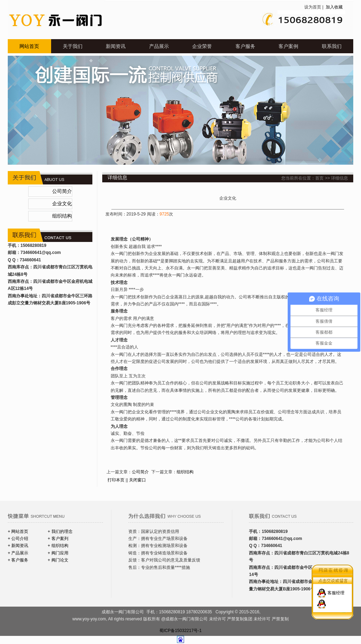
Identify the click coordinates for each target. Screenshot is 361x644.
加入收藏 (334, 7)
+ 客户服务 (18, 560)
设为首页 (313, 7)
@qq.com (51, 253)
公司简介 (62, 191)
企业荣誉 (202, 46)
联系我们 (332, 46)
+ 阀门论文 (58, 560)
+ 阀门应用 (58, 553)
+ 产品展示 (18, 553)
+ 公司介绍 (18, 539)
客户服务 (245, 46)
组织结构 (62, 216)
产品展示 (159, 46)
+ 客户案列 (58, 539)
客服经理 (336, 590)
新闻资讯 (116, 46)
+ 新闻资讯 (18, 546)
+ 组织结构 (58, 546)
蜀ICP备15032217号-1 (180, 631)
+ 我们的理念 (60, 531)
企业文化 (62, 204)
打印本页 (116, 480)
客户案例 (288, 46)
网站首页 (29, 46)
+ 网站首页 (18, 531)
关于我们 (73, 46)
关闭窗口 (137, 480)
